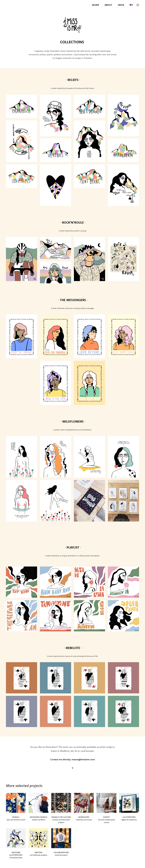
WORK (96, 5)
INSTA (121, 5)
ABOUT (109, 5)
